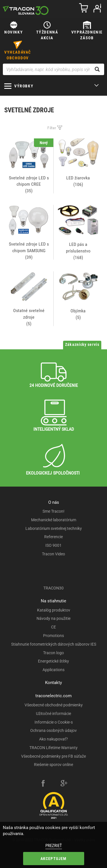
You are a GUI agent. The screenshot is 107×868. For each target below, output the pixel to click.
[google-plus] (64, 784)
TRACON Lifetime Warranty (53, 748)
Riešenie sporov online (53, 765)
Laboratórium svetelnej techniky (54, 528)
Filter (52, 128)
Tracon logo (53, 653)
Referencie (53, 537)
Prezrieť (54, 846)
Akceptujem (54, 859)
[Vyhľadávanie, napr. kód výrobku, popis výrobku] (53, 69)
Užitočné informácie (53, 714)
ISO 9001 (53, 545)
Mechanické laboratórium (54, 520)
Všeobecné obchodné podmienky (54, 705)
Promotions (53, 636)
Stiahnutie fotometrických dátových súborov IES (54, 644)
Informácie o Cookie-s (54, 722)
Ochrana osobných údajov (53, 730)
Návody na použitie (53, 618)
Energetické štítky (53, 661)
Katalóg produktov (54, 610)
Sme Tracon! (53, 511)
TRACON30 (53, 588)
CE (53, 627)
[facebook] (43, 784)
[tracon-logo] (26, 10)
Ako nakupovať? (53, 739)
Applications (53, 670)
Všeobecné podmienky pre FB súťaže (53, 756)
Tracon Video (53, 554)
